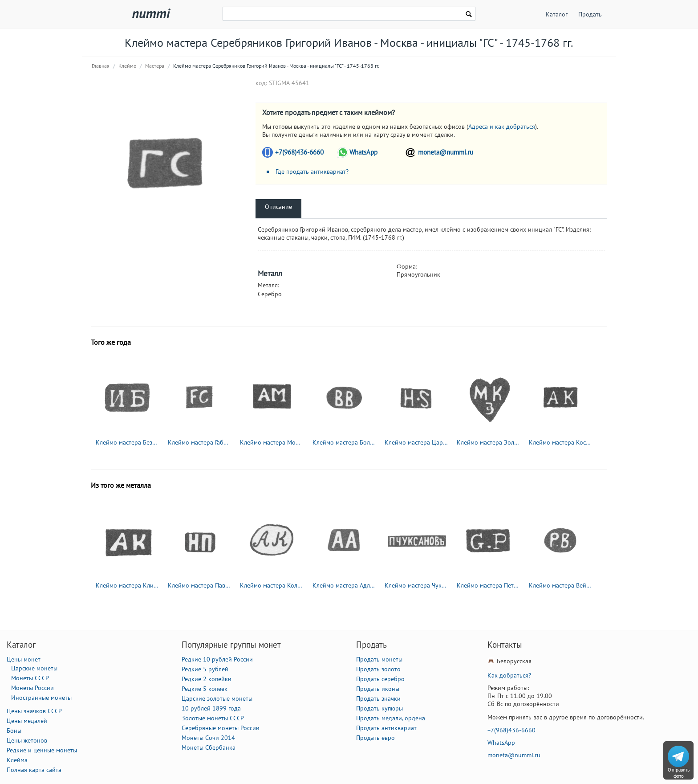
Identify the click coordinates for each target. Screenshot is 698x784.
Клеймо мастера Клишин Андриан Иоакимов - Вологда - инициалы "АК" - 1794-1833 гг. (128, 585)
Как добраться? (509, 675)
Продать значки (378, 698)
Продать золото (378, 669)
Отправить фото (679, 773)
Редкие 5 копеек (205, 689)
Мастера (155, 66)
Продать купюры (379, 708)
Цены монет (24, 659)
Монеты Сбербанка (209, 747)
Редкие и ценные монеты (42, 750)
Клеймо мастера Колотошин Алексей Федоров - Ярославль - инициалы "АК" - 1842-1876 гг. (272, 585)
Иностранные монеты (41, 698)
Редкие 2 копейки (207, 679)
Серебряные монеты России (221, 728)
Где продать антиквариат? (312, 171)
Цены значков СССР (34, 711)
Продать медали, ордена (391, 718)
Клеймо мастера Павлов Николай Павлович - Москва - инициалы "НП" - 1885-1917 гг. (200, 585)
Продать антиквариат (386, 728)
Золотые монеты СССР (213, 718)
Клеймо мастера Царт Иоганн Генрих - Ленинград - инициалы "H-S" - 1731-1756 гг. (417, 442)
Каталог (557, 14)
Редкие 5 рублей (205, 669)
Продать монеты (379, 659)
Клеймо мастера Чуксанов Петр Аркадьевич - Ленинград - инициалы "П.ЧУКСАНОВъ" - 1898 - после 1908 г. (417, 585)
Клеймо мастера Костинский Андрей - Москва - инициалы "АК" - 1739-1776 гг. (561, 442)
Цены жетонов (27, 740)
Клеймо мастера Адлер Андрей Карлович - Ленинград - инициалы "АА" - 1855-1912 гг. (345, 585)
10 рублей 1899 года (211, 708)
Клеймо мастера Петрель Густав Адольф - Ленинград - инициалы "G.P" (489, 585)
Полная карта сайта (34, 770)
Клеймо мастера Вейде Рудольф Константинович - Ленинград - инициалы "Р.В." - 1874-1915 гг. (561, 585)
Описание (278, 207)
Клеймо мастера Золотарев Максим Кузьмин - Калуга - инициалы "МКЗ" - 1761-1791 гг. (489, 442)
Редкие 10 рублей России (217, 659)
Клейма (17, 760)
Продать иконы (378, 689)
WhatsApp (363, 152)
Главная (101, 66)
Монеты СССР (30, 678)
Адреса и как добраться (502, 127)
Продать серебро (380, 679)
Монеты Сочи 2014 (208, 738)
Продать (590, 14)
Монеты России (32, 688)
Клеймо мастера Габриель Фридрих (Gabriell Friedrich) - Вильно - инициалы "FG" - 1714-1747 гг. (200, 442)
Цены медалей (27, 721)
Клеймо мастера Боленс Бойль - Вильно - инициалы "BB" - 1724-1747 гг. (345, 442)
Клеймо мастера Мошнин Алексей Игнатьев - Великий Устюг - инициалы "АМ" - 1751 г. (272, 442)
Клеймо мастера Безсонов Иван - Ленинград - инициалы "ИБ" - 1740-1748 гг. (128, 442)
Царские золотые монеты (217, 698)
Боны (14, 731)
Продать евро (375, 738)
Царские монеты (34, 668)
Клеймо (127, 66)
